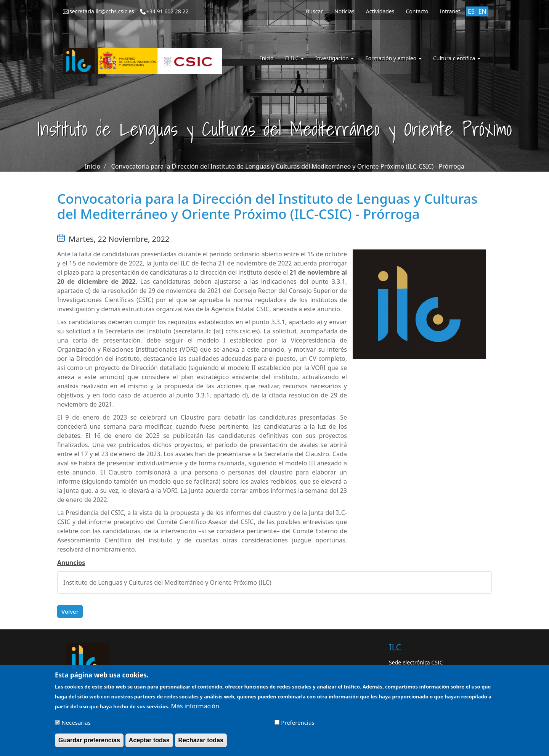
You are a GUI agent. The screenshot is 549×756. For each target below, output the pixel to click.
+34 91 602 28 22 (168, 11)
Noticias (344, 11)
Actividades (380, 11)
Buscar (314, 11)
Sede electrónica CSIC (416, 662)
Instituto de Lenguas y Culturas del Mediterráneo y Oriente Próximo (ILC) (167, 582)
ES (471, 11)
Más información (195, 709)
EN (482, 11)
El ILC (295, 58)
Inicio (267, 58)
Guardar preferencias (89, 743)
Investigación (335, 58)
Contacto (417, 11)
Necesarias (76, 725)
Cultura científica (457, 58)
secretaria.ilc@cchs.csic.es (102, 11)
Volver (70, 611)
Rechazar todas (201, 743)
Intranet (450, 11)
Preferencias (298, 725)
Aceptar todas (149, 743)
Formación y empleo (393, 58)
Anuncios (71, 563)
